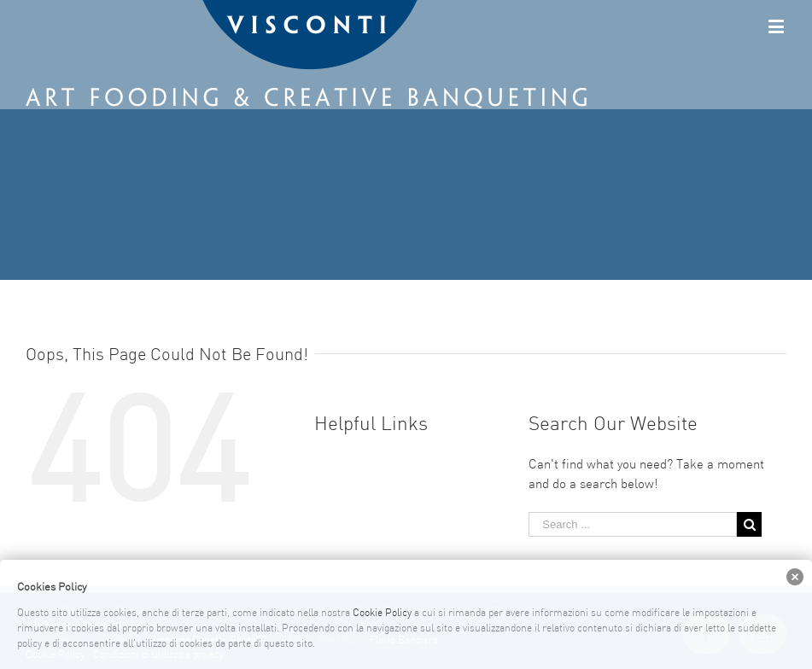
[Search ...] (633, 524)
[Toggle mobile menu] (777, 26)
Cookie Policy (382, 614)
